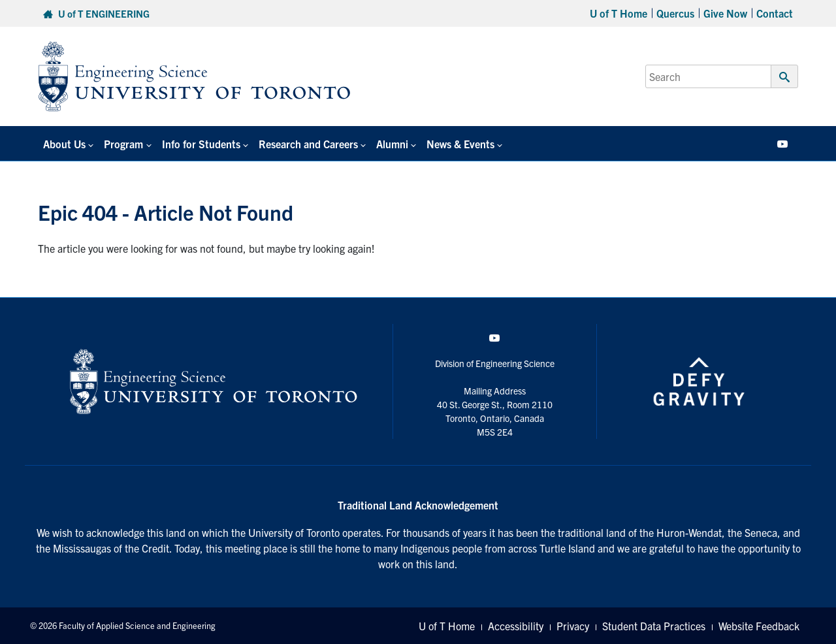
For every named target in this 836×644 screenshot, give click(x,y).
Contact (775, 13)
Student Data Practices (654, 626)
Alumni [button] (392, 144)
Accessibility (516, 626)
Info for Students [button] (201, 144)
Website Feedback (759, 626)
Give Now (725, 13)
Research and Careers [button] (308, 144)
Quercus (675, 13)
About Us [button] (64, 144)
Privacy (573, 626)
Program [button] (123, 144)
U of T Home (619, 13)
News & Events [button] (460, 144)
